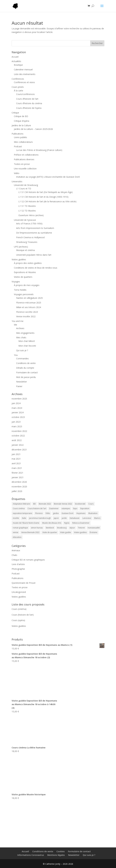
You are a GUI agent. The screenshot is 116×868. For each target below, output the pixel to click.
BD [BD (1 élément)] (35, 504)
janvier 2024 (18, 412)
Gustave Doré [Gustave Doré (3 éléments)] (68, 513)
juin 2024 (16, 403)
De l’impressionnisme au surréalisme (34, 233)
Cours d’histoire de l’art (27, 99)
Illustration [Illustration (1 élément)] (93, 513)
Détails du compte (25, 368)
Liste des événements (25, 74)
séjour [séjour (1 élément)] (72, 528)
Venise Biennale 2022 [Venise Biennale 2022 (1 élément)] (30, 532)
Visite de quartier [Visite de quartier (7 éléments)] (50, 532)
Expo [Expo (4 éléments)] (75, 508)
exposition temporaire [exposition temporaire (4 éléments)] (23, 513)
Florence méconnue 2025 (29, 303)
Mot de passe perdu (26, 377)
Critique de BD (21, 116)
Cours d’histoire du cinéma (29, 103)
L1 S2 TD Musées (27, 211)
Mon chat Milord (27, 341)
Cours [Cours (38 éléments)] (91, 504)
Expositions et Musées (25, 272)
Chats (14, 555)
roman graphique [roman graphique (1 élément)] (20, 528)
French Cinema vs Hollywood (30, 237)
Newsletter (22, 382)
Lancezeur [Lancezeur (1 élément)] (87, 518)
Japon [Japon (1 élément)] (56, 518)
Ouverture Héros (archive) (31, 215)
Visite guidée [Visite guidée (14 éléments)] (66, 532)
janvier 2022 (18, 445)
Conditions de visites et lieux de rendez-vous (36, 268)
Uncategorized (19, 592)
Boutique (18, 65)
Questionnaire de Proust (24, 583)
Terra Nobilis (20, 290)
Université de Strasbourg (26, 185)
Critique (15, 113)
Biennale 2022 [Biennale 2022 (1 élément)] (45, 504)
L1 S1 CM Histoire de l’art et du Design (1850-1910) (43, 197)
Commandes (22, 358)
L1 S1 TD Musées (27, 206)
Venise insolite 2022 (26, 316)
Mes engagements (25, 333)
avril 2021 (16, 463)
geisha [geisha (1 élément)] (56, 513)
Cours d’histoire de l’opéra (29, 108)
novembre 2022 (19, 431)
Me (15, 325)
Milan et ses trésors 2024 (29, 307)
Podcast (18, 146)
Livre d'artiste (18, 564)
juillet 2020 (17, 491)
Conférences (18, 79)
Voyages (16, 282)
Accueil (15, 57)
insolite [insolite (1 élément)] (16, 518)
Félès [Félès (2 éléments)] (48, 513)
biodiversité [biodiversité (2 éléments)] (80, 504)
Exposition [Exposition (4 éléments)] (85, 508)
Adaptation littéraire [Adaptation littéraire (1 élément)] (22, 504)
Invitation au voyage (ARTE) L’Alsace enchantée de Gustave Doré (48, 177)
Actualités (16, 61)
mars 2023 (17, 426)
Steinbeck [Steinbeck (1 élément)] (50, 528)
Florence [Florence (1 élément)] (39, 513)
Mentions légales (56, 855)
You (16, 355)
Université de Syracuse (25, 220)
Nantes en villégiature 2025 (29, 298)
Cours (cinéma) (19, 609)
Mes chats (21, 337)
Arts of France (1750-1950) (29, 224)
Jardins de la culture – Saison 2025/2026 (33, 129)
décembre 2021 (19, 450)
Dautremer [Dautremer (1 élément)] (54, 508)
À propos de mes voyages (27, 285)
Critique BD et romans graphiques (28, 560)
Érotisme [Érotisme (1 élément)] (93, 532)
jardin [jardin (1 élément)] (64, 518)
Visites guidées (19, 259)
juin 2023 (16, 422)
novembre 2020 (19, 487)
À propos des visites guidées (28, 263)
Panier (19, 386)
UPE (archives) (21, 247)
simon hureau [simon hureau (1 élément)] (37, 528)
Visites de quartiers (23, 277)
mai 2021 (16, 459)
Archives (20, 328)
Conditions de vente (26, 363)
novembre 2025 (19, 399)
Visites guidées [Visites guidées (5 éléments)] (80, 532)
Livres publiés (20, 137)
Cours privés (18, 87)
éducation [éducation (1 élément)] (17, 537)
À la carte (19, 91)
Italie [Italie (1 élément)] (24, 518)
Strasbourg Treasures (27, 242)
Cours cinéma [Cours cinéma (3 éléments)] (19, 508)
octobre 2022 (18, 436)
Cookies (61, 851)
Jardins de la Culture (21, 125)
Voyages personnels (24, 294)
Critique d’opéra (22, 121)
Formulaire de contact (27, 372)
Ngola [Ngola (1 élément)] (67, 523)
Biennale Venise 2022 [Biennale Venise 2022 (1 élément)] (63, 504)
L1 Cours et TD (24, 189)
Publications (18, 134)
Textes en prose (22, 164)
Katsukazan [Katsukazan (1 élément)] (75, 518)
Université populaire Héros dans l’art (34, 255)
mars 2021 (17, 468)
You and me (18, 321)
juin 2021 (16, 454)
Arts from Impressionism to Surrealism (35, 228)
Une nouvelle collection (25, 169)
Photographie (18, 569)
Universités (17, 181)
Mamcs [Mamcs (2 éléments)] (97, 518)
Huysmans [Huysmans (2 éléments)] (81, 513)
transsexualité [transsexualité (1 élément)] (94, 528)
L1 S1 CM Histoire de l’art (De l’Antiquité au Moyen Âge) (46, 192)
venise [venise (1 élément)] (16, 532)
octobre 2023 (18, 417)
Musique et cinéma (25, 250)
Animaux (16, 550)
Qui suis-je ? (22, 350)
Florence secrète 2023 (27, 312)
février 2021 (17, 473)
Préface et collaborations (26, 155)
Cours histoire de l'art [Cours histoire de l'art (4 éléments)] (37, 508)
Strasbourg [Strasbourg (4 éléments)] (62, 528)
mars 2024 (17, 408)
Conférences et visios (24, 82)
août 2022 (17, 440)
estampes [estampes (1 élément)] (66, 508)
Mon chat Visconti (27, 346)
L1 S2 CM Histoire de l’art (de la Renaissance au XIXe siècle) (47, 201)
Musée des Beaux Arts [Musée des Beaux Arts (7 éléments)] (52, 523)
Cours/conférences (25, 94)
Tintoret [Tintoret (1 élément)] (81, 528)
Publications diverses (24, 159)
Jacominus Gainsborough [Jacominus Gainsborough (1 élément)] (40, 518)
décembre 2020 (19, 482)
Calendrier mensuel (23, 70)
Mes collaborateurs (23, 142)
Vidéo (17, 173)
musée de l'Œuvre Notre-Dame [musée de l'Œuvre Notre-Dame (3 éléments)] (26, 523)
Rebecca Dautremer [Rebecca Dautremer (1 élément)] (81, 523)
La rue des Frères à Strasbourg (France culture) (39, 150)
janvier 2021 (18, 477)
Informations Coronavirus (31, 855)
